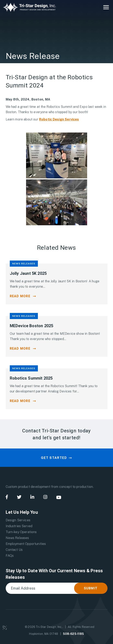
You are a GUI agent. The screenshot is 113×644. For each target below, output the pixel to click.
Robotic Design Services (59, 119)
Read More (20, 296)
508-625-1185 (74, 634)
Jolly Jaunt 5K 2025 (28, 273)
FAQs (10, 556)
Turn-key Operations (21, 532)
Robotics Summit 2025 (31, 378)
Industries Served (19, 526)
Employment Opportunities (26, 544)
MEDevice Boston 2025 (32, 326)
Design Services (18, 520)
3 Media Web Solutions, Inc (5, 628)
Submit (91, 588)
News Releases (17, 538)
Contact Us (14, 550)
